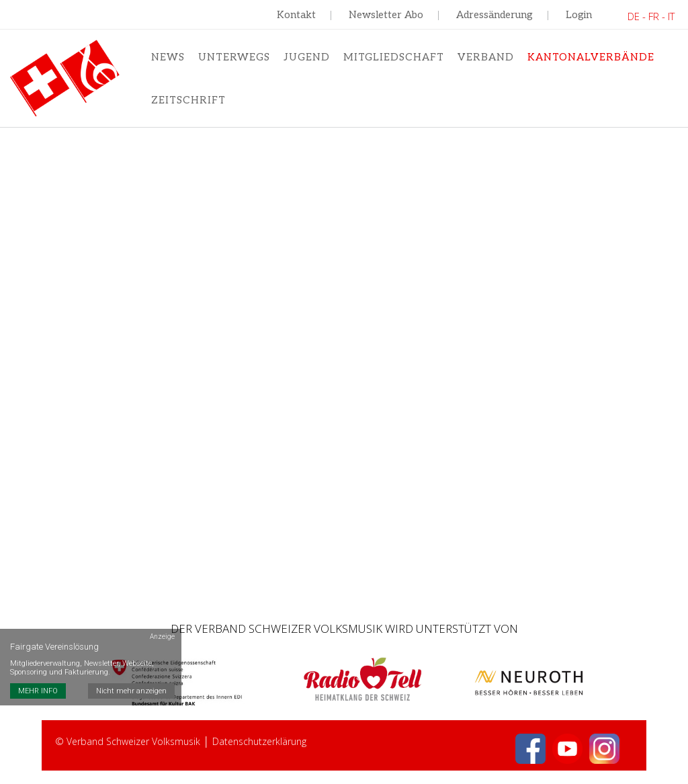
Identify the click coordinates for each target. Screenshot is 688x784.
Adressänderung (494, 15)
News (168, 57)
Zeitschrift (188, 100)
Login (579, 15)
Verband (486, 57)
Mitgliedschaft (394, 57)
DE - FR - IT (651, 16)
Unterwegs (234, 57)
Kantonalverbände (591, 57)
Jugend (307, 57)
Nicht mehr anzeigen (131, 691)
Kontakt (296, 15)
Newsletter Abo (386, 15)
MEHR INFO (38, 691)
